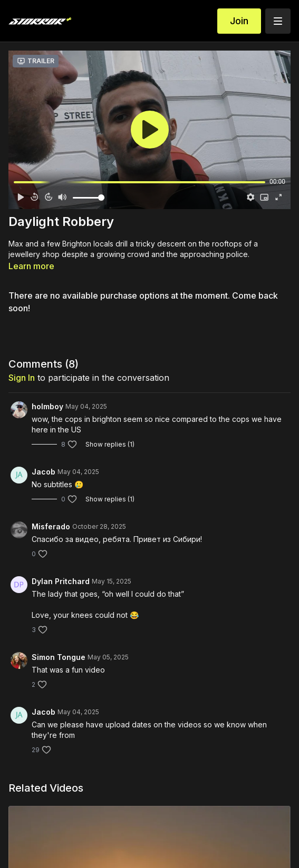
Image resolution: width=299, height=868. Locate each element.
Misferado (51, 526)
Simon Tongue (59, 657)
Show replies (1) (110, 444)
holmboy (47, 406)
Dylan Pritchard (61, 581)
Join (239, 21)
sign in (22, 378)
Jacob (44, 472)
